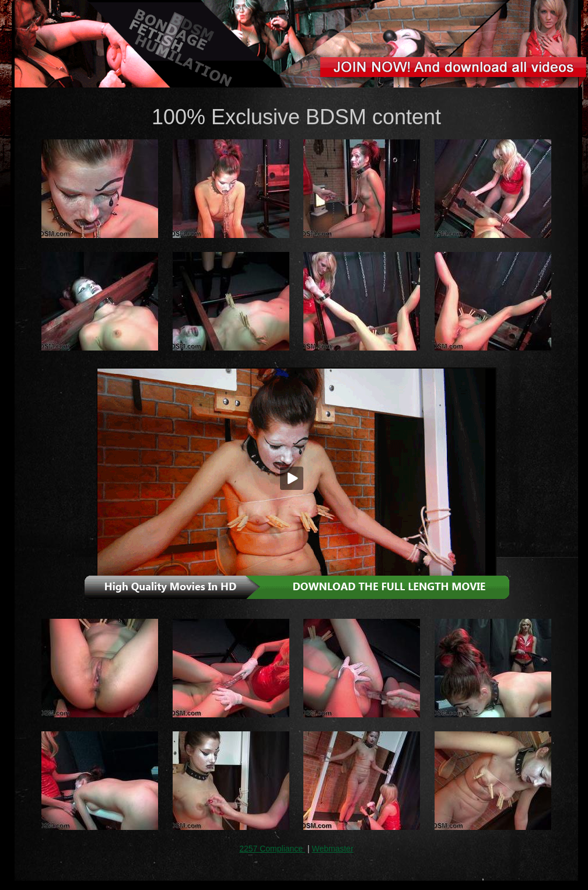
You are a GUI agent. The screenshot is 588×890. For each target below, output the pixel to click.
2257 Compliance (272, 849)
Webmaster (332, 849)
